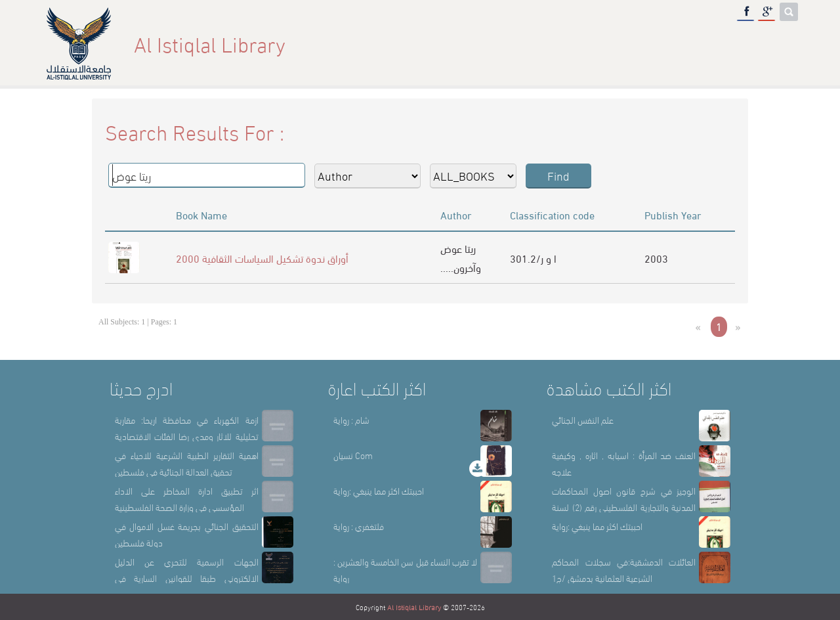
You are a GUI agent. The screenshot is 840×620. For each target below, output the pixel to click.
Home (493, 44)
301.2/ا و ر (533, 258)
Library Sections (627, 44)
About (545, 44)
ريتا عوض (458, 248)
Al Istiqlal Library (414, 607)
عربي (777, 44)
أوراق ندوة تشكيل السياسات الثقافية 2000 (262, 258)
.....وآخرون (461, 267)
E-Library (719, 44)
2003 (656, 258)
